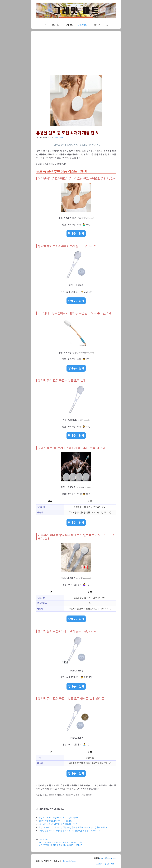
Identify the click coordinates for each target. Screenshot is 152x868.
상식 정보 (69, 25)
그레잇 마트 (82, 25)
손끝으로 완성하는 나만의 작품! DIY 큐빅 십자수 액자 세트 (61, 845)
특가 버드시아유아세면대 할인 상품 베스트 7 (58, 824)
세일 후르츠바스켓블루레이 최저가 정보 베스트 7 (60, 818)
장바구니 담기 (76, 233)
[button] (107, 25)
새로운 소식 (56, 25)
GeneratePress (69, 861)
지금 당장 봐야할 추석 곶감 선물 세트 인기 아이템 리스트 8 (61, 842)
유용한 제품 (96, 25)
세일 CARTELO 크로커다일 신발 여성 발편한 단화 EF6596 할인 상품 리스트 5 (73, 827)
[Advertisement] (76, 56)
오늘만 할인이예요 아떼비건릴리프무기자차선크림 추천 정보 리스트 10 (69, 831)
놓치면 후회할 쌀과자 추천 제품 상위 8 (55, 821)
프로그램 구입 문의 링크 (105, 864)
